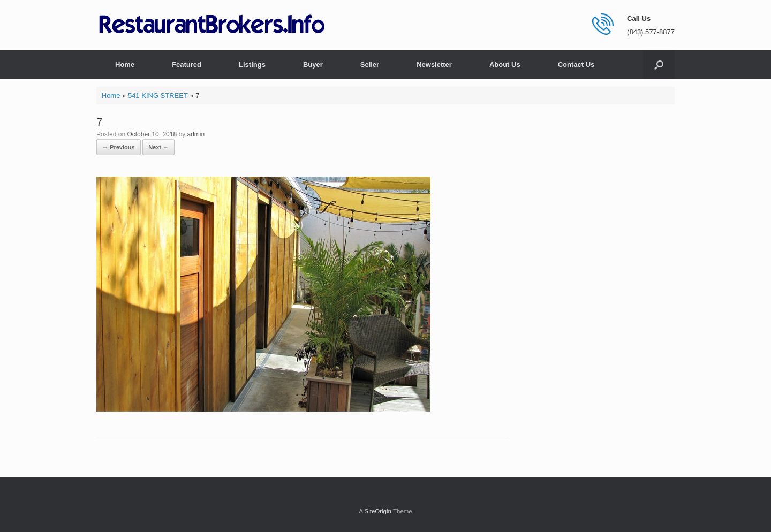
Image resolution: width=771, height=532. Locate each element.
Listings (252, 64)
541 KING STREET (158, 96)
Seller (370, 64)
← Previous (119, 147)
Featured (187, 64)
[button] (659, 64)
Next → (158, 147)
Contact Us (576, 64)
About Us (505, 64)
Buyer (313, 64)
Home (125, 64)
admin (196, 134)
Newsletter (434, 64)
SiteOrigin (378, 511)
